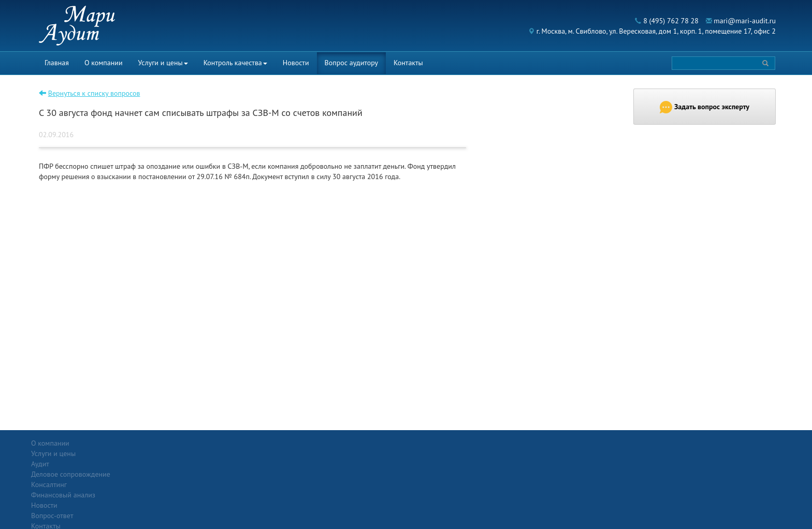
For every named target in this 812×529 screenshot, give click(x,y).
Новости (296, 63)
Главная (57, 63)
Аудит (162, 453)
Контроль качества (235, 63)
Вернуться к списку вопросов (94, 93)
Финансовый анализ (185, 484)
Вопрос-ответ (431, 443)
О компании (104, 63)
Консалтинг (171, 474)
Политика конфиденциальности (696, 443)
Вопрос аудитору (352, 63)
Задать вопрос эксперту (705, 107)
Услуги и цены (163, 63)
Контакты (408, 63)
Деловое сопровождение (192, 464)
